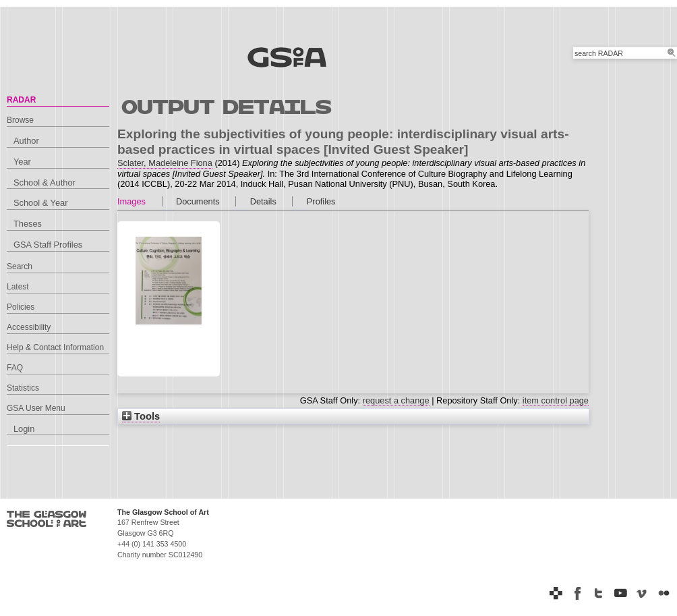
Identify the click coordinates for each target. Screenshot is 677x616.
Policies (21, 307)
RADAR (21, 100)
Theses (28, 224)
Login (24, 429)
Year (22, 162)
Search (20, 267)
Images (131, 201)
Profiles (321, 201)
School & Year (40, 203)
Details (263, 201)
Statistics (23, 388)
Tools (141, 416)
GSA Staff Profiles (48, 245)
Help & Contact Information (55, 347)
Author (26, 141)
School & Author (45, 183)
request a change (396, 400)
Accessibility (29, 327)
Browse (20, 120)
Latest (18, 287)
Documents (198, 201)
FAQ (15, 368)
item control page (556, 400)
